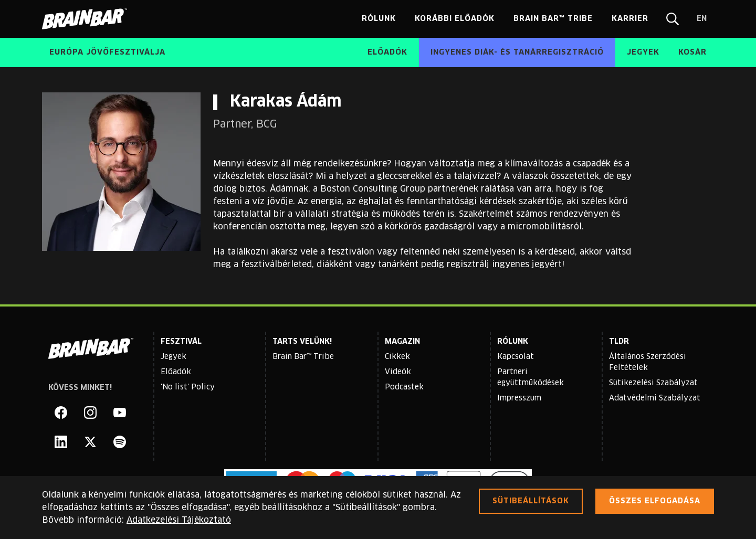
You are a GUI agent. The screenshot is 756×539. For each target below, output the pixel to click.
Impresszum (519, 398)
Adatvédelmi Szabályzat (655, 398)
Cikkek (397, 357)
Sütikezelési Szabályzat (653, 383)
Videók (398, 372)
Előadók (176, 372)
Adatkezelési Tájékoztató (179, 520)
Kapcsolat (516, 357)
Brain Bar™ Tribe (303, 357)
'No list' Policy (188, 387)
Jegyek (174, 357)
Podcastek (404, 387)
